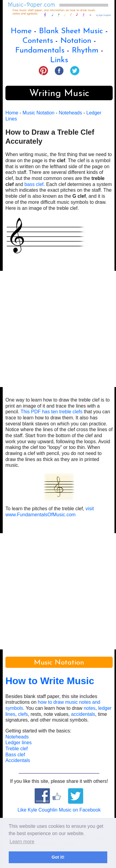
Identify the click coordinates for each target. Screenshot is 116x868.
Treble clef (17, 749)
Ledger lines (19, 743)
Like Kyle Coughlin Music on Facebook (59, 810)
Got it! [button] (58, 857)
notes (90, 708)
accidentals (83, 714)
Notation (76, 41)
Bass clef (15, 755)
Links (59, 60)
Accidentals (18, 760)
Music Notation (39, 113)
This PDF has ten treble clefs (51, 412)
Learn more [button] (22, 842)
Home (21, 31)
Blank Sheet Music (71, 31)
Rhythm (85, 51)
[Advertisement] (58, 329)
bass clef (34, 184)
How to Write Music (50, 681)
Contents (38, 41)
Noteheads (70, 113)
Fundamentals (40, 51)
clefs (23, 714)
